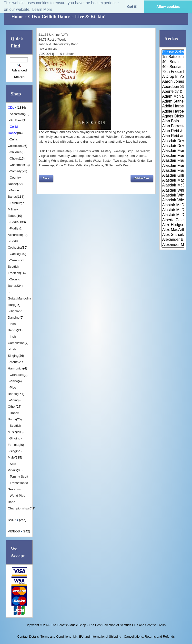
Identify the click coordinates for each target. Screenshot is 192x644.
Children (16, 152)
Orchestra (17, 375)
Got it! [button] (132, 7)
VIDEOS (15, 531)
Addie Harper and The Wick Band (173, 106)
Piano (14, 381)
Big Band (16, 120)
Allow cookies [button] (168, 7)
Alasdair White (173, 191)
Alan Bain (173, 121)
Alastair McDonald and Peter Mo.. (173, 210)
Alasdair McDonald (173, 185)
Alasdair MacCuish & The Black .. (173, 181)
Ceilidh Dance (56, 17)
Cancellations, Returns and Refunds (149, 637)
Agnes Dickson (173, 116)
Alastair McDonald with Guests (173, 215)
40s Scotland (173, 67)
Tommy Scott (19, 477)
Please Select (173, 52)
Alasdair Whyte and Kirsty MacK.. (173, 200)
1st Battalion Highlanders (173, 57)
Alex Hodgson (173, 225)
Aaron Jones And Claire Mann (173, 82)
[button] (46, 178)
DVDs (13, 520)
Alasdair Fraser (173, 151)
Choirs (14, 158)
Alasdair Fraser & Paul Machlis (173, 171)
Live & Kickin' (90, 17)
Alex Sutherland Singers (173, 235)
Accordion (17, 114)
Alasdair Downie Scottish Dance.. (173, 146)
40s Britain (173, 62)
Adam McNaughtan (173, 97)
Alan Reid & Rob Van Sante (173, 131)
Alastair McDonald (173, 205)
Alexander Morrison (173, 245)
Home (17, 17)
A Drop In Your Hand (173, 77)
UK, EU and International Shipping (97, 637)
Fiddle (14, 222)
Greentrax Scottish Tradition (16, 267)
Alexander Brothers (173, 240)
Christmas (17, 165)
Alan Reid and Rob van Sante (173, 136)
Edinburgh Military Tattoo (16, 209)
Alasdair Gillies (173, 176)
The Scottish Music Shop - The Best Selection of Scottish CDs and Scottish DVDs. (109, 625)
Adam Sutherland (173, 102)
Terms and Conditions (56, 637)
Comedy (16, 171)
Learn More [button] (42, 9)
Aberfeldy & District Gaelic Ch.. (173, 92)
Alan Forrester (173, 126)
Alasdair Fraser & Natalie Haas (173, 166)
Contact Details (28, 637)
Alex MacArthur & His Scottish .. (173, 230)
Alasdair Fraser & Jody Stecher (173, 156)
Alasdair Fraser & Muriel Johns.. (173, 161)
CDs (32, 17)
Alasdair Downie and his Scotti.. (173, 141)
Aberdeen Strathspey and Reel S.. (173, 87)
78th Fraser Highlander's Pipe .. (173, 72)
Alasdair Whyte (173, 195)
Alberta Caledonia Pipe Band (173, 220)
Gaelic (14, 254)
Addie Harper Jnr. (173, 112)
